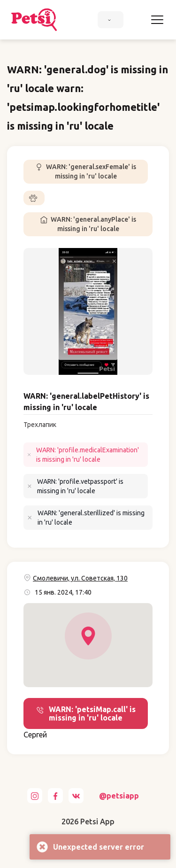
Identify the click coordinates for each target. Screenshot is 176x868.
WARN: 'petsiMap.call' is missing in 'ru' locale (86, 713)
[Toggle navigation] (157, 20)
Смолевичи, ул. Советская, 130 (80, 578)
